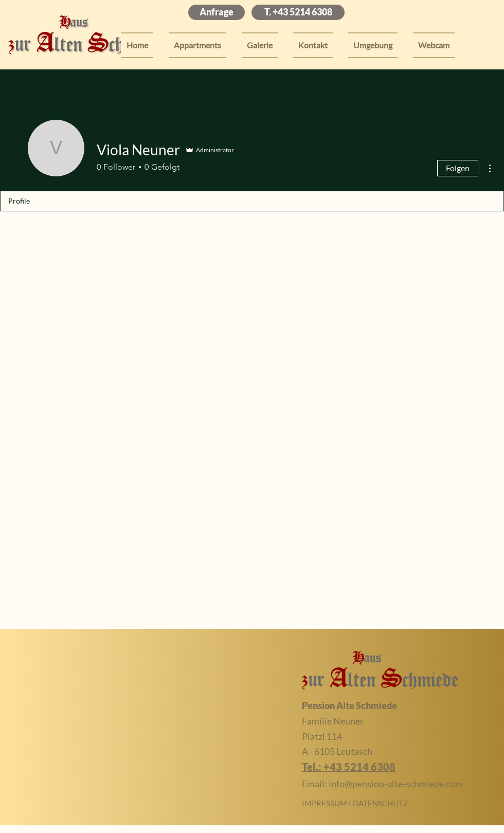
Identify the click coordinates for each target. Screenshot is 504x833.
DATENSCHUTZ (380, 803)
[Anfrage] (217, 12)
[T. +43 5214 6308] (298, 12)
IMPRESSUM (325, 803)
